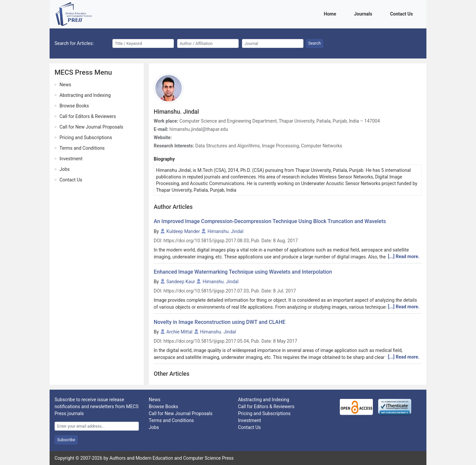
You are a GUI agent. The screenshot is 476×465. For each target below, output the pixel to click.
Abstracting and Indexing (85, 95)
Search (315, 43)
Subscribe (66, 440)
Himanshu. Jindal (226, 231)
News (65, 85)
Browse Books (74, 106)
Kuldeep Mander (183, 231)
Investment (71, 159)
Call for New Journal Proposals (91, 127)
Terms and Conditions (82, 148)
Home (331, 13)
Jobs (65, 169)
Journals (364, 13)
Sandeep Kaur (181, 282)
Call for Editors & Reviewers (88, 116)
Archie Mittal (179, 332)
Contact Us (403, 13)
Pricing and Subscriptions (86, 137)
